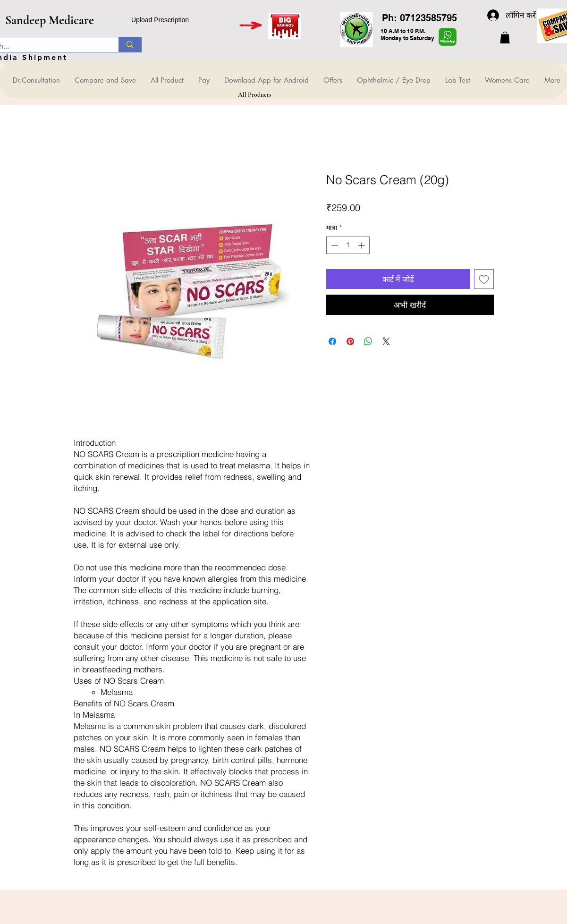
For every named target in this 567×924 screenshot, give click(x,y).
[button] (505, 38)
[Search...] (130, 45)
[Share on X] (386, 341)
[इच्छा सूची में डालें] (484, 279)
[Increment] (362, 245)
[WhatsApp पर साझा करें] (368, 341)
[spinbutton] (348, 245)
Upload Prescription (160, 20)
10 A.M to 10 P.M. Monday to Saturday (407, 34)
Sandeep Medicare (50, 20)
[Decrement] (334, 245)
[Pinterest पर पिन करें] (350, 341)
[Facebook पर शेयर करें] (332, 341)
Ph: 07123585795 (419, 18)
